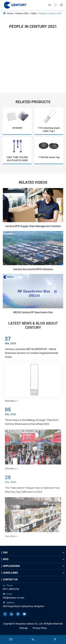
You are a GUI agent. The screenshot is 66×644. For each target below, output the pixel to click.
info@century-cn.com (14, 598)
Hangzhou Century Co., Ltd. (29, 624)
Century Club (22, 13)
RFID (6, 559)
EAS (5, 552)
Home (10, 13)
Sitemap (24, 628)
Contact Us (10, 579)
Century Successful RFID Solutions (33, 269)
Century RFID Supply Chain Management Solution (33, 226)
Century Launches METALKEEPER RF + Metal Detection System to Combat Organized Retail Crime (31, 355)
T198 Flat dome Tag (49, 157)
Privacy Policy (40, 628)
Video (34, 13)
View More (12, 403)
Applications (12, 566)
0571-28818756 (11, 589)
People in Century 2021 (50, 13)
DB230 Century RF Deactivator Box (33, 312)
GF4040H (17, 128)
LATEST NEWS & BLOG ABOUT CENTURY (33, 324)
